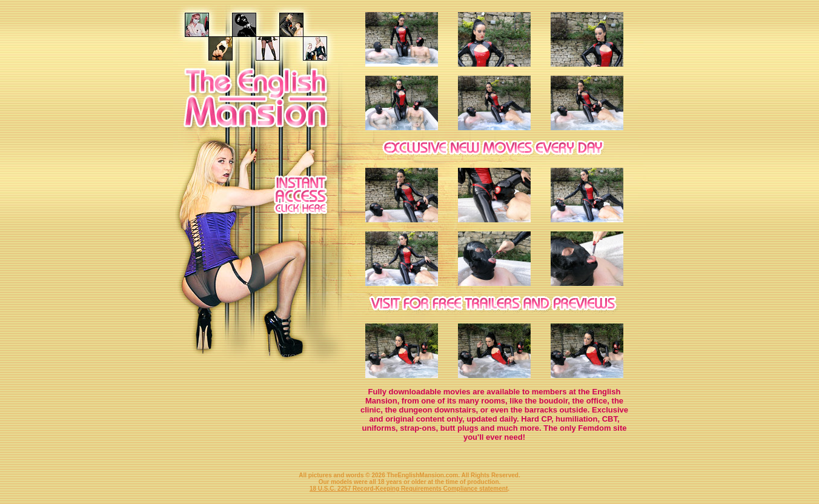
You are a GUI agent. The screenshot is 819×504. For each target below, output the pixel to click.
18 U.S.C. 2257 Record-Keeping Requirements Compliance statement (409, 489)
